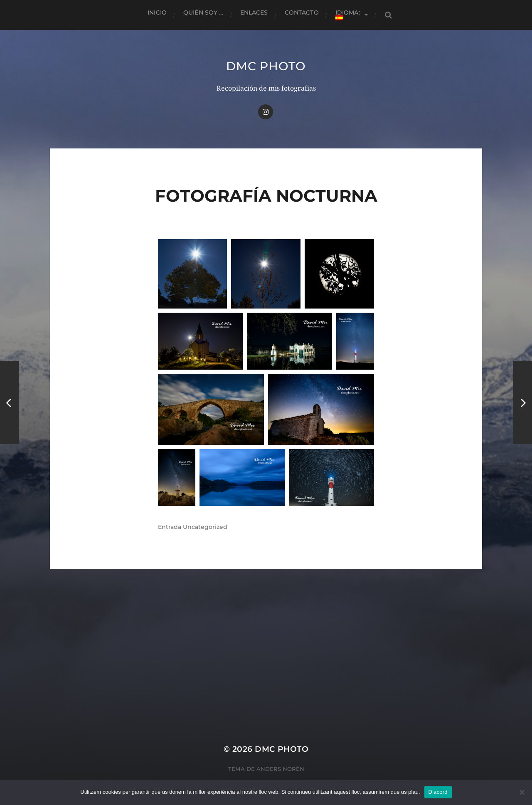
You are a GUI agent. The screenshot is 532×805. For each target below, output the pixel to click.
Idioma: (349, 15)
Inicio (157, 12)
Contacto (302, 12)
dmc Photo (266, 66)
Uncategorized (205, 527)
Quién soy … (203, 12)
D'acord (438, 792)
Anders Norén (280, 769)
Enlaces (254, 12)
